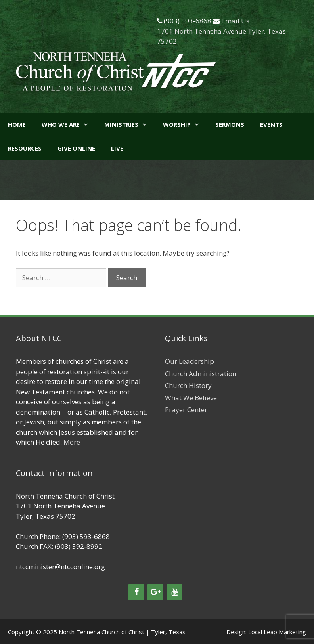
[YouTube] (174, 592)
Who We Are (69, 124)
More (72, 442)
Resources (25, 148)
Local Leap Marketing (277, 632)
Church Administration (201, 374)
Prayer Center (186, 410)
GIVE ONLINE (76, 148)
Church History (188, 385)
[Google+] (155, 592)
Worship (185, 124)
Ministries (130, 124)
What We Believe (191, 398)
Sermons (230, 124)
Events (271, 124)
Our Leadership (190, 361)
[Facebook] (136, 592)
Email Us (235, 21)
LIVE (117, 148)
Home (17, 124)
